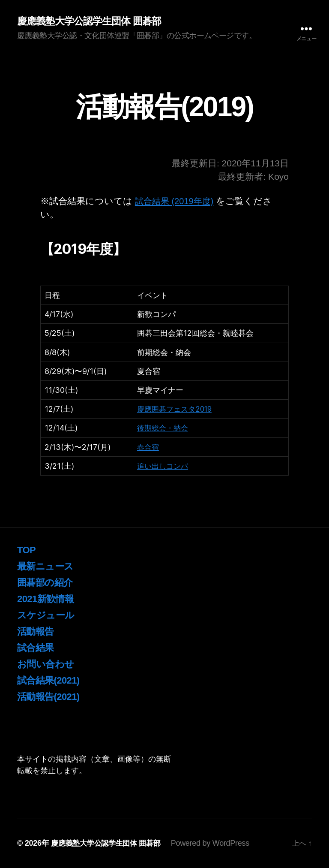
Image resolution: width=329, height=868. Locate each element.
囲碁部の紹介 (47, 583)
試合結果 (37, 648)
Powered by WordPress (217, 844)
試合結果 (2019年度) (176, 201)
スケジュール (48, 615)
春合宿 (149, 448)
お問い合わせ (48, 664)
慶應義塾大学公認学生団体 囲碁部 (92, 21)
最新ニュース (48, 566)
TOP (27, 550)
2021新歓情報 (48, 599)
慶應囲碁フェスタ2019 (177, 409)
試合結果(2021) (51, 680)
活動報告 (37, 631)
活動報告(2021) (51, 697)
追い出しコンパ (164, 466)
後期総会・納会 (164, 428)
